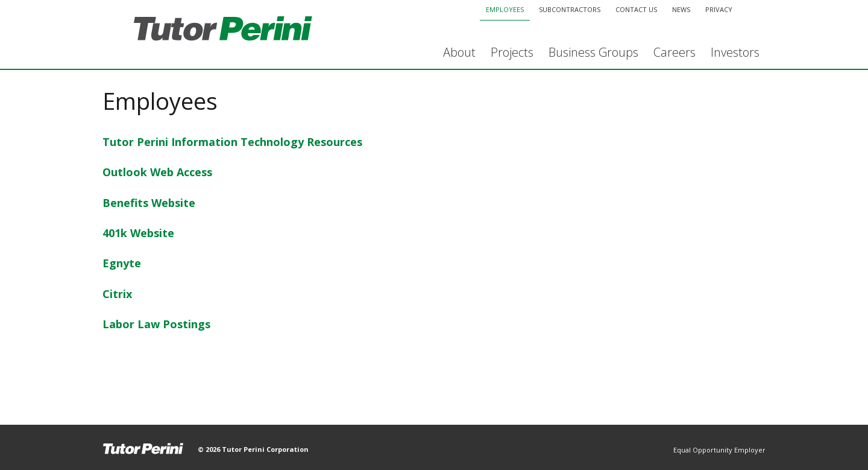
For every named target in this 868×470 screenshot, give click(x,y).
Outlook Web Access (157, 172)
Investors (735, 52)
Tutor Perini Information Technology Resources (232, 142)
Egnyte (122, 263)
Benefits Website (149, 203)
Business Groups (593, 52)
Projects (512, 52)
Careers (675, 52)
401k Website (138, 233)
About (459, 52)
